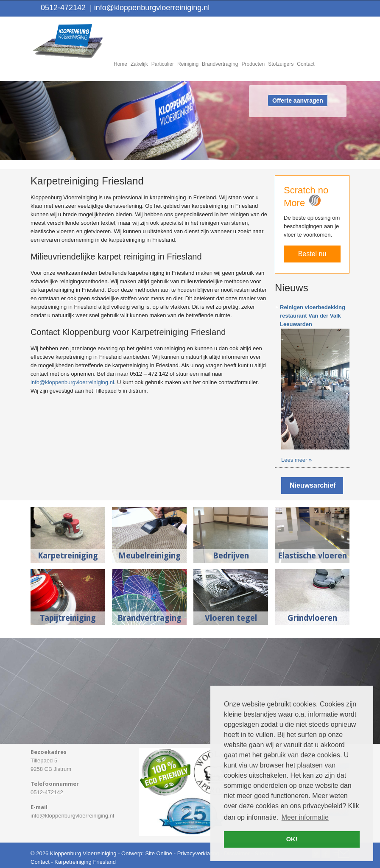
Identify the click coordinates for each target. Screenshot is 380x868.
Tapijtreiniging (68, 618)
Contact (40, 862)
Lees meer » (296, 460)
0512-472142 (63, 8)
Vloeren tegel (231, 618)
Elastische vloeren (312, 556)
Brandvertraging (149, 618)
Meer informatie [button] (305, 817)
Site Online (159, 853)
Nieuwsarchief (313, 485)
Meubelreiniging (149, 556)
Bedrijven (231, 556)
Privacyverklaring (198, 853)
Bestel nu (312, 254)
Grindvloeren (312, 618)
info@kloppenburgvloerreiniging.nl (150, 8)
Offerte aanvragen (298, 100)
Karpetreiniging (68, 556)
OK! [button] (292, 839)
